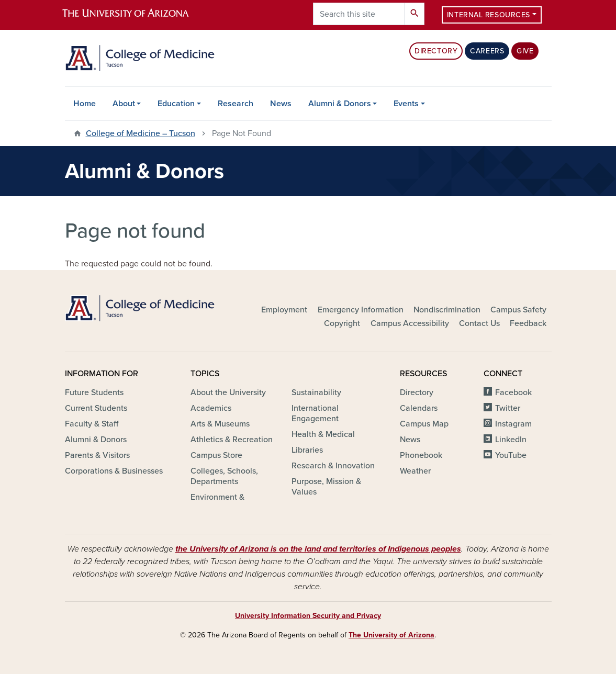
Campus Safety (518, 310)
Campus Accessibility (410, 323)
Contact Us (479, 323)
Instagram (513, 424)
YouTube (511, 455)
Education (176, 104)
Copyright (342, 323)
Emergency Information (361, 310)
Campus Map (424, 424)
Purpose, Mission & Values (326, 487)
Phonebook (421, 455)
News (281, 104)
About (124, 104)
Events (406, 104)
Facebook (513, 392)
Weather (415, 471)
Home (85, 104)
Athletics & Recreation (232, 440)
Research (236, 104)
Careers (487, 51)
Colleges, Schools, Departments (224, 476)
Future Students (94, 392)
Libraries (307, 450)
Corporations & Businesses (114, 471)
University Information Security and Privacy (308, 616)
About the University (228, 392)
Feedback (528, 323)
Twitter (508, 408)
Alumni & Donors (340, 104)
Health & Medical (323, 434)
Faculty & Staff (92, 424)
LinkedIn (511, 440)
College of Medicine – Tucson (141, 133)
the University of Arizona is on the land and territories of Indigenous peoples (318, 549)
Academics (211, 408)
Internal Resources (489, 15)
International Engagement (315, 413)
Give (525, 51)
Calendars (419, 408)
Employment (284, 310)
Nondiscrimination (447, 310)
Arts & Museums (220, 424)
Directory (436, 51)
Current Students (96, 408)
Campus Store (216, 455)
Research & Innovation (333, 466)
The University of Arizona (391, 635)
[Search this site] (359, 14)
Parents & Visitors (97, 455)
